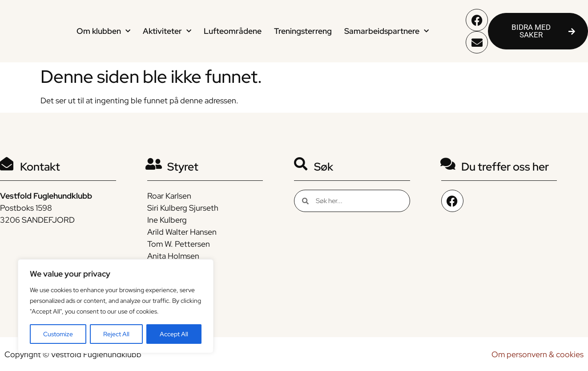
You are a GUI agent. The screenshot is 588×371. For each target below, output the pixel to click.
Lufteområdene (233, 31)
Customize (58, 334)
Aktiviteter (167, 31)
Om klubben (103, 31)
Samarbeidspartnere (387, 31)
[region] (116, 306)
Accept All (174, 334)
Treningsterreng (303, 31)
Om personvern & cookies (538, 354)
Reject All (116, 334)
